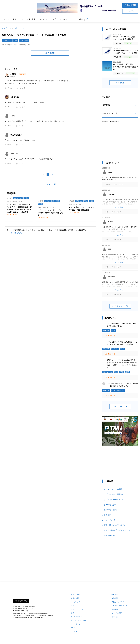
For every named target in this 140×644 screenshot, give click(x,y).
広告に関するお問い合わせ (115, 525)
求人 (55, 19)
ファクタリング (76, 624)
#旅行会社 (106, 330)
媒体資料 (107, 515)
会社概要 (115, 594)
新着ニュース (18, 19)
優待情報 (106, 105)
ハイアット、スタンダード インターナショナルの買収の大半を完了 (50, 213)
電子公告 (115, 617)
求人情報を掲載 (110, 505)
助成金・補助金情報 (111, 122)
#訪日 (122, 372)
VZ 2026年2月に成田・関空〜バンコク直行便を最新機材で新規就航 (126, 67)
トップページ (7, 28)
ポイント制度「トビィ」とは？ (117, 530)
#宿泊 (127, 372)
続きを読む (50, 53)
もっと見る (120, 83)
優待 (81, 19)
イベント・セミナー (68, 19)
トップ (6, 19)
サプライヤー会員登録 (113, 494)
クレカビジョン (76, 617)
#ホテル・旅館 (18, 198)
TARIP (73, 628)
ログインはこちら (14, 233)
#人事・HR (115, 349)
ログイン (130, 11)
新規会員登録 (130, 5)
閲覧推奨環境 (109, 535)
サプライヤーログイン (113, 500)
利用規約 (115, 609)
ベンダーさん (44, 19)
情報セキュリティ (118, 602)
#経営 (27, 40)
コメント (13, 214)
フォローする (23, 601)
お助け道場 (31, 19)
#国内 (27, 198)
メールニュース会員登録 (114, 489)
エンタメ (74, 632)
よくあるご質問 (117, 613)
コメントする (50, 184)
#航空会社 (79, 201)
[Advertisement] (120, 146)
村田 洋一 (14, 74)
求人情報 (106, 97)
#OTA (21, 40)
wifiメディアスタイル (78, 620)
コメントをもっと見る (120, 306)
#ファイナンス (7, 40)
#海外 (16, 40)
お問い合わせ (109, 520)
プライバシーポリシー (119, 606)
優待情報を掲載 (110, 510)
